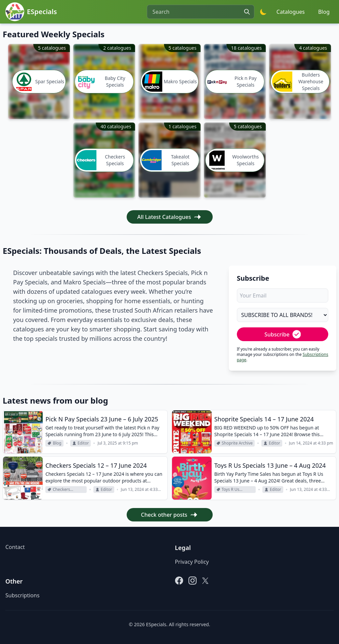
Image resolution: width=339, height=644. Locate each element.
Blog (324, 12)
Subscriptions (23, 595)
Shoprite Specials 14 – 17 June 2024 (264, 419)
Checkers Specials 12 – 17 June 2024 (96, 465)
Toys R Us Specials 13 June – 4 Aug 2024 (270, 465)
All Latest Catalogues (170, 217)
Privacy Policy (192, 562)
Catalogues (291, 12)
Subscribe (283, 334)
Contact (15, 547)
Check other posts (170, 515)
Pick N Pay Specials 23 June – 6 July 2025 (102, 419)
